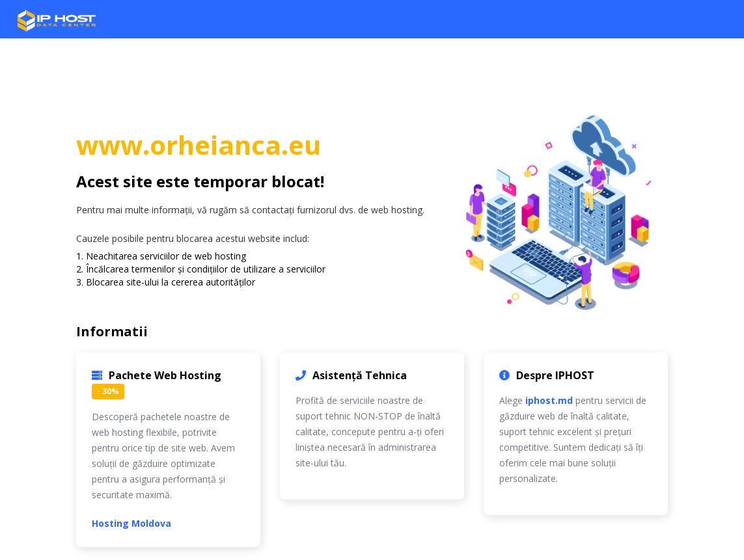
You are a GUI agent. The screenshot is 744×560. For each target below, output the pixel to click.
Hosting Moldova (131, 523)
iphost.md (549, 400)
